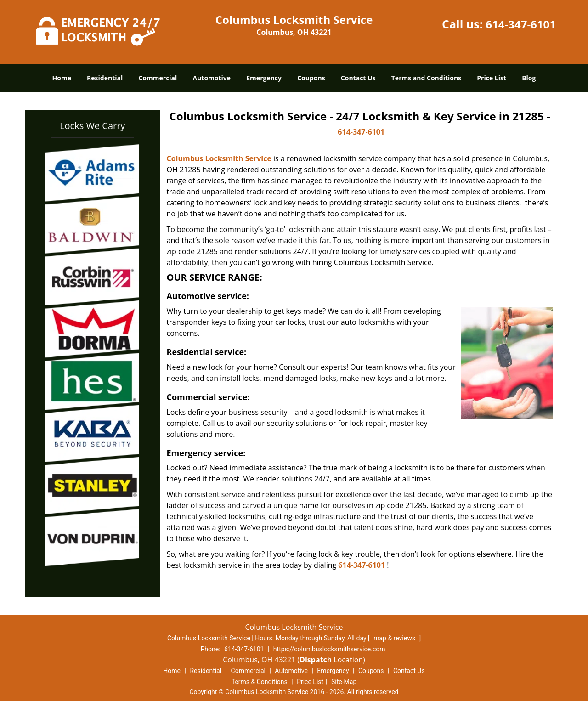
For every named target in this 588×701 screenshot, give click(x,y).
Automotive (212, 78)
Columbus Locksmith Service (219, 158)
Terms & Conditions (260, 682)
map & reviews (395, 638)
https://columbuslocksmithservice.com (329, 649)
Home (62, 78)
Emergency (264, 78)
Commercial (158, 78)
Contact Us (358, 78)
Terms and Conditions (426, 78)
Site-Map (344, 682)
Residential (105, 78)
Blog (529, 78)
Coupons (311, 78)
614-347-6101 (521, 24)
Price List (492, 78)
